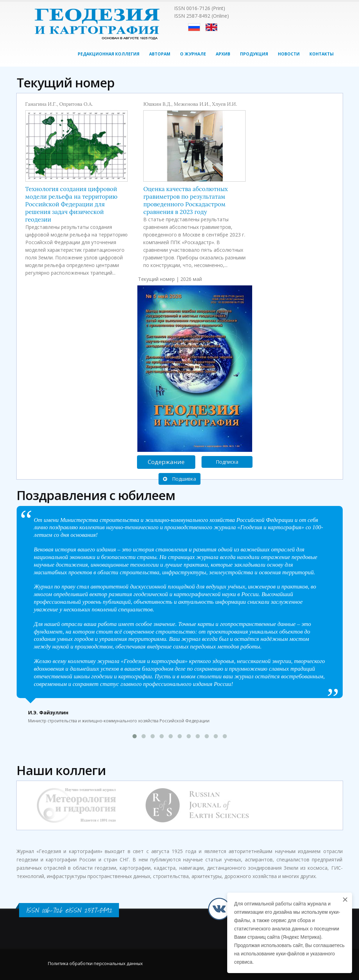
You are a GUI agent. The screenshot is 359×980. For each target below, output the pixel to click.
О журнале (193, 54)
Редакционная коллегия (109, 54)
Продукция (254, 54)
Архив (223, 54)
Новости (289, 54)
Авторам (160, 54)
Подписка (227, 462)
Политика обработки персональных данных (95, 964)
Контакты (322, 54)
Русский (194, 27)
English (211, 27)
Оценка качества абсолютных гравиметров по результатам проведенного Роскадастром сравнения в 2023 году (186, 200)
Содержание (166, 462)
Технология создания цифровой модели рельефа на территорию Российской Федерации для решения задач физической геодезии (71, 204)
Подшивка (179, 479)
